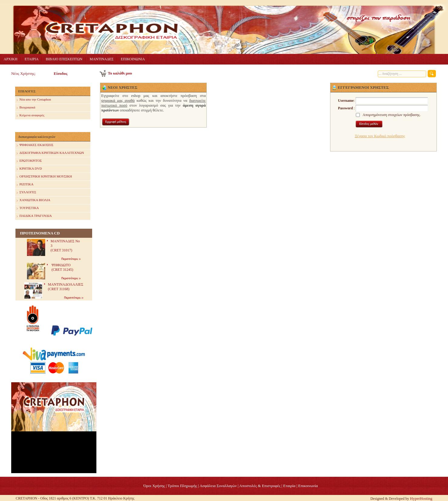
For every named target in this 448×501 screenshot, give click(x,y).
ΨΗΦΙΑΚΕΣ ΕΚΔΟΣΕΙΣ (35, 145)
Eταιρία (289, 486)
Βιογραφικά (26, 108)
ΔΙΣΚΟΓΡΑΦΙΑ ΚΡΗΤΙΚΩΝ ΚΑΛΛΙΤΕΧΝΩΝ (50, 153)
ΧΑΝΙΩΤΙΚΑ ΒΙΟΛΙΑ (33, 200)
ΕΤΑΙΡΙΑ (32, 59)
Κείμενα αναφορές (30, 116)
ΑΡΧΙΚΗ (10, 59)
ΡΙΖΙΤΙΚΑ (25, 185)
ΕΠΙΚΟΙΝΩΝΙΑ (133, 59)
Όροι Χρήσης (154, 486)
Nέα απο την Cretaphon (34, 100)
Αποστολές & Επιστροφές (260, 486)
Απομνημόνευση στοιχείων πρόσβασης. (391, 115)
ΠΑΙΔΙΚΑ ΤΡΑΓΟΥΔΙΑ (34, 216)
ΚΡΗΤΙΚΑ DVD (29, 169)
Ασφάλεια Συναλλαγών (218, 486)
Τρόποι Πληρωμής (182, 486)
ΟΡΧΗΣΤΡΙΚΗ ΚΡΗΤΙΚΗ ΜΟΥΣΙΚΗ (44, 177)
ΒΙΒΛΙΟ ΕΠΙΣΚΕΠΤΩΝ (64, 59)
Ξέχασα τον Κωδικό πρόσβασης (380, 136)
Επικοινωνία (308, 486)
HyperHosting (421, 498)
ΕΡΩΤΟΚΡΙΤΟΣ (29, 161)
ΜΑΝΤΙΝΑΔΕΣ (102, 59)
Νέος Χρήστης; (23, 73)
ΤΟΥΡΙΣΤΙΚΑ (28, 208)
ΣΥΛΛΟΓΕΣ (26, 192)
